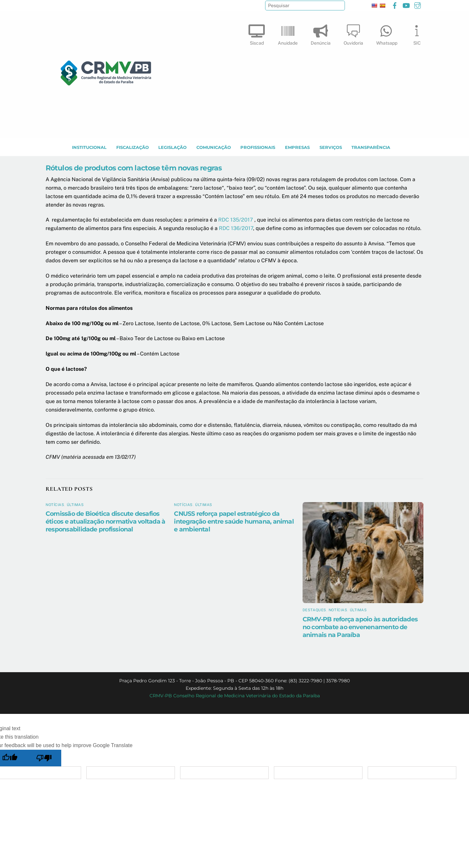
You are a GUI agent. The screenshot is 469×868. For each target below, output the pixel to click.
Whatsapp (387, 33)
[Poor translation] (44, 759)
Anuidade (288, 33)
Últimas (75, 505)
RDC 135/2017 (236, 220)
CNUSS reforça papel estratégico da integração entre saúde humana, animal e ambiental (234, 522)
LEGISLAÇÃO (172, 148)
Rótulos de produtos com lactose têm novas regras (134, 168)
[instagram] (418, 5)
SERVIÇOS (331, 148)
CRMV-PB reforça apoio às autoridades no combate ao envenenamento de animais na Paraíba (360, 627)
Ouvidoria (353, 33)
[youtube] (406, 5)
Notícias (55, 505)
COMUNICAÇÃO (214, 148)
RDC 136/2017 (236, 229)
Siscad (257, 33)
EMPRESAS (297, 148)
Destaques (314, 610)
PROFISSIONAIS (258, 148)
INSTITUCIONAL (89, 148)
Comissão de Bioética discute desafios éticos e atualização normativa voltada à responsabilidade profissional (105, 522)
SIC (417, 33)
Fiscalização (133, 148)
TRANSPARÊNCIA (371, 148)
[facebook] (395, 5)
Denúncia (321, 33)
